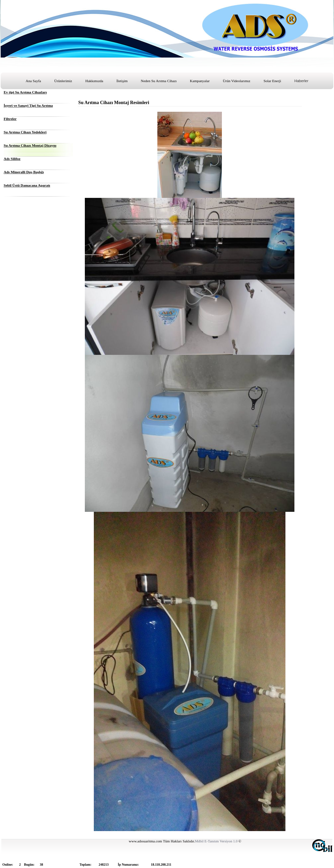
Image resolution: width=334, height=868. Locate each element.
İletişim (122, 81)
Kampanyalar (200, 81)
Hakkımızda (94, 81)
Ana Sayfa (33, 81)
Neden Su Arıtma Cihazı (159, 81)
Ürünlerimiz (63, 81)
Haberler (301, 81)
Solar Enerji (272, 81)
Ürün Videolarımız (237, 81)
